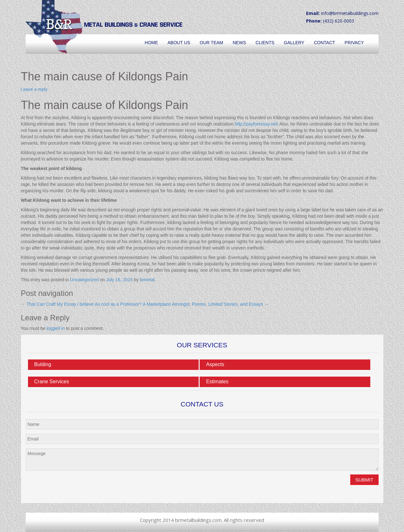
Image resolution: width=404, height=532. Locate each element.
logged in (56, 328)
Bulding (43, 364)
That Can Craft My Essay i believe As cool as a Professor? (81, 304)
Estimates (217, 382)
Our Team (211, 43)
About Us (179, 43)
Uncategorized (84, 280)
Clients (265, 43)
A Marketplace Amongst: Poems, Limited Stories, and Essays (206, 304)
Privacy (354, 43)
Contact (324, 43)
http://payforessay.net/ (256, 124)
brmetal (147, 280)
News (239, 43)
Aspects (215, 364)
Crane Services (52, 382)
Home (151, 43)
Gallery (294, 43)
